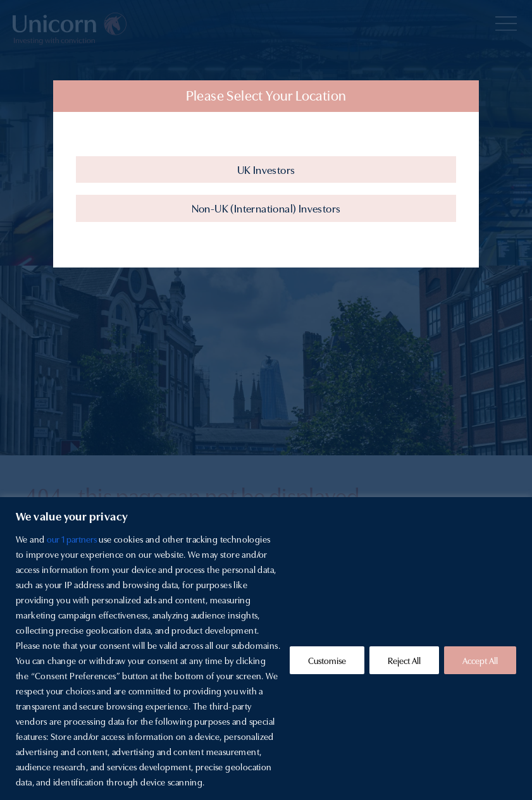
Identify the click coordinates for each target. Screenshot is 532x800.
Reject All (404, 660)
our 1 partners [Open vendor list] (72, 539)
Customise (327, 660)
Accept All (480, 660)
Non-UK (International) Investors (266, 208)
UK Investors (266, 169)
